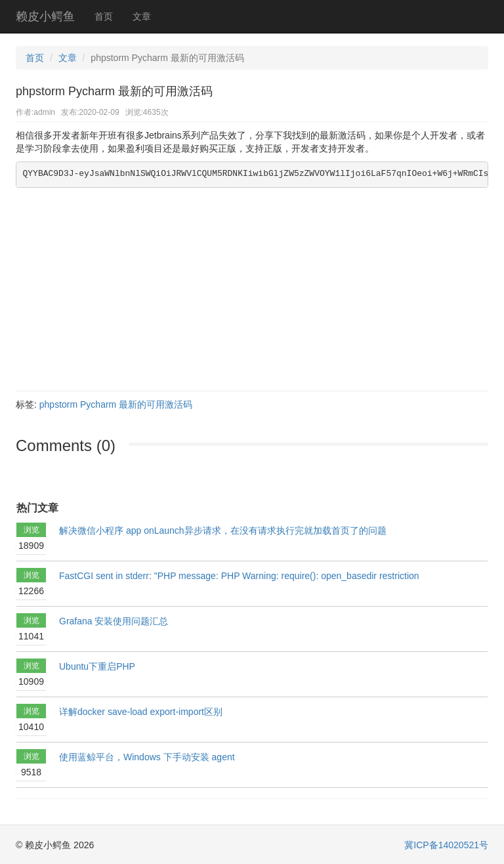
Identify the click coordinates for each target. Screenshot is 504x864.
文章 (142, 16)
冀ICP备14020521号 (446, 845)
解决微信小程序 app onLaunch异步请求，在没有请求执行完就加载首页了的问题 (223, 530)
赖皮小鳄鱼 (45, 16)
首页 (104, 16)
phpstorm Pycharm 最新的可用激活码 (116, 404)
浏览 (31, 540)
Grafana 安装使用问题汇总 (114, 621)
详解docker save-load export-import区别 (141, 712)
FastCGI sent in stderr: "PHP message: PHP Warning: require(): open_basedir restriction (239, 576)
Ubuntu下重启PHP (97, 666)
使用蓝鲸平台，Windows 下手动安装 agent (147, 757)
